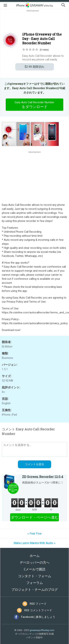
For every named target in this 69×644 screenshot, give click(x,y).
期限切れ (34, 67)
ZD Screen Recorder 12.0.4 (43, 477)
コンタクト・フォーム (35, 576)
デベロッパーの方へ (35, 562)
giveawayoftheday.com (42, 630)
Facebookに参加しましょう (38, 617)
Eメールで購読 (35, 569)
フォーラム (35, 583)
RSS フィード (38, 604)
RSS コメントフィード (38, 610)
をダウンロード (35, 105)
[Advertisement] (34, 21)
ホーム (35, 556)
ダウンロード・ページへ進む (35, 517)
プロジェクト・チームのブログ (35, 590)
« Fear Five (34, 534)
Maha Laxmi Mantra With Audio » (34, 543)
